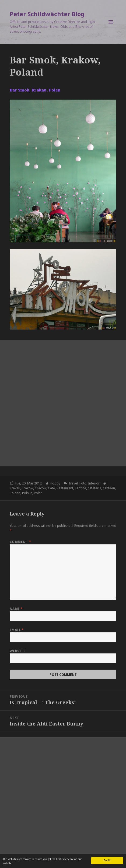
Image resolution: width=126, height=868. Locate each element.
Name (16, 609)
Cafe (51, 488)
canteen (109, 488)
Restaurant (65, 488)
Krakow (27, 488)
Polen (38, 493)
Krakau (15, 488)
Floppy (55, 483)
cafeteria (94, 488)
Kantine (80, 488)
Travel (73, 483)
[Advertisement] (63, 403)
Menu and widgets (111, 27)
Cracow (41, 488)
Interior (94, 483)
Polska (27, 493)
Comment (20, 542)
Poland (15, 493)
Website (17, 651)
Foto (83, 483)
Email (17, 630)
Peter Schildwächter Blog (47, 14)
